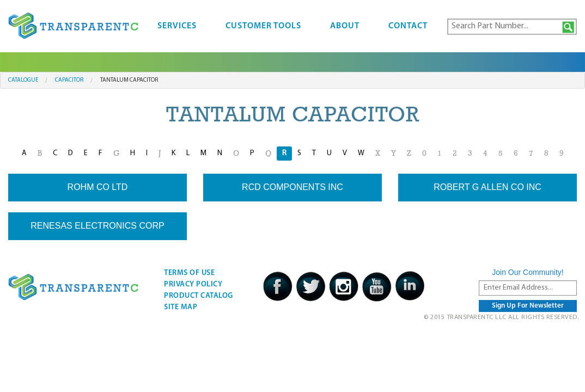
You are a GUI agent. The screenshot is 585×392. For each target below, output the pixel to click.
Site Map (181, 307)
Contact (408, 26)
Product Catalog (199, 296)
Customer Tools (263, 26)
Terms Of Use (189, 273)
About (345, 26)
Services (177, 26)
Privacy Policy (193, 284)
